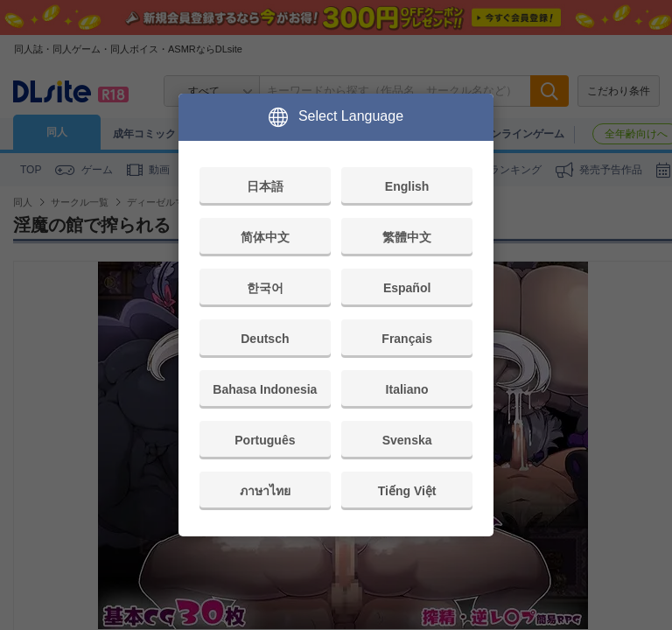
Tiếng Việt (407, 491)
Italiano (407, 389)
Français (407, 339)
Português (265, 440)
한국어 (265, 288)
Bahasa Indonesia (265, 389)
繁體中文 (407, 237)
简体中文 (265, 237)
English (407, 186)
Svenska (407, 440)
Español (407, 288)
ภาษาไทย (265, 491)
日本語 (265, 186)
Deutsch (265, 339)
